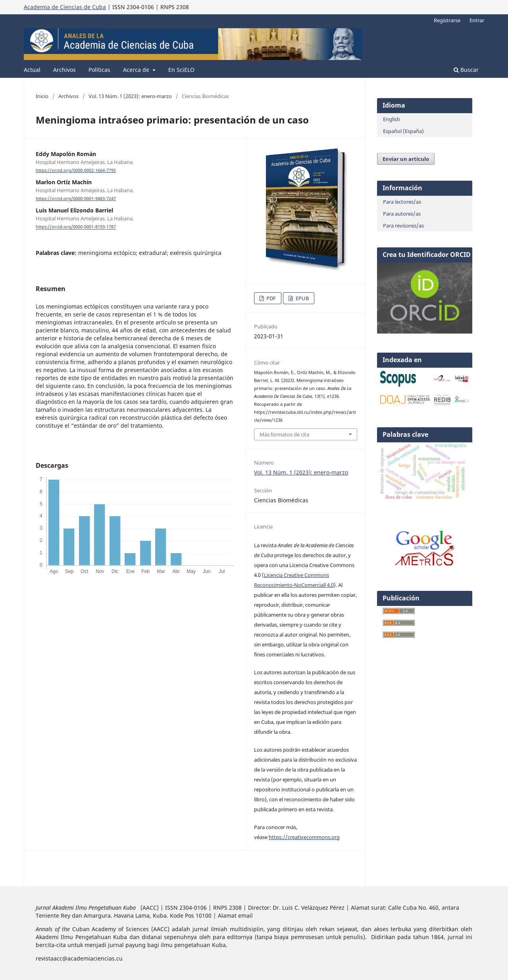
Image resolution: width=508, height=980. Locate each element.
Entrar (477, 20)
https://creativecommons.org (304, 837)
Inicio (42, 96)
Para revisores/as (403, 226)
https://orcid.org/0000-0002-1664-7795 (76, 170)
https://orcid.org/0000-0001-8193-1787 (76, 227)
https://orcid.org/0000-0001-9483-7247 (76, 199)
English (392, 119)
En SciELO (181, 70)
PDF (270, 298)
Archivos (64, 70)
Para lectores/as (402, 202)
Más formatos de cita (284, 434)
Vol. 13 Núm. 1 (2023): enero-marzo (130, 96)
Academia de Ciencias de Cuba (65, 7)
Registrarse (447, 20)
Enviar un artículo (406, 159)
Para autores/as (402, 214)
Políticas (99, 70)
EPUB (302, 298)
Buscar (466, 70)
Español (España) (403, 131)
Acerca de (137, 70)
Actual (32, 70)
